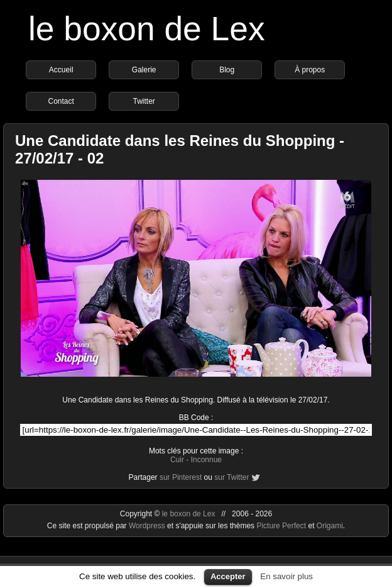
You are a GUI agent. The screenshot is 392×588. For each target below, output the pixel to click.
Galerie (144, 70)
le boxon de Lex (147, 29)
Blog (227, 70)
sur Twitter (231, 477)
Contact (61, 101)
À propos (310, 70)
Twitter (144, 101)
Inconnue (206, 460)
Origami (330, 526)
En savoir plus (286, 576)
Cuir (177, 460)
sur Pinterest (181, 477)
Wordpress (148, 526)
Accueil (61, 70)
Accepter (228, 576)
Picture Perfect (281, 526)
